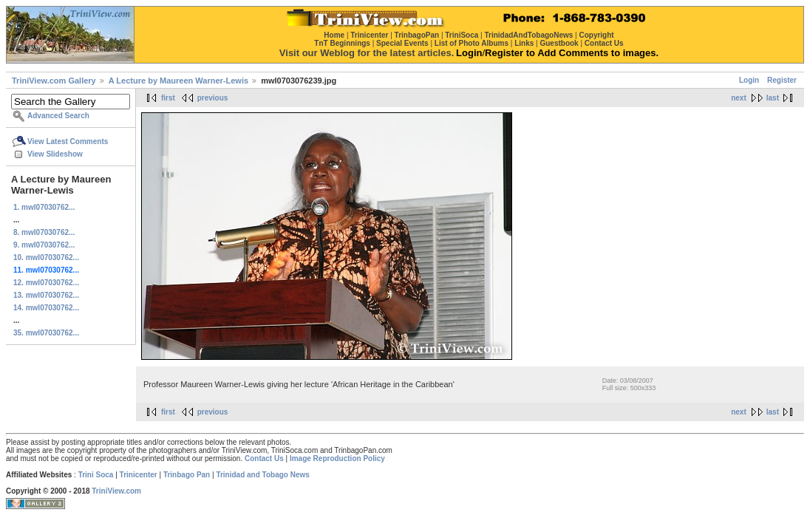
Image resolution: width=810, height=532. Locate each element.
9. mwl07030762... (44, 245)
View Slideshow (55, 154)
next (739, 98)
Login (749, 80)
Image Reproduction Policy (337, 458)
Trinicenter (139, 475)
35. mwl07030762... (46, 333)
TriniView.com (116, 491)
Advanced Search (58, 116)
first (168, 98)
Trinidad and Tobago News (263, 475)
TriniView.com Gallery (54, 81)
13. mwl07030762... (46, 295)
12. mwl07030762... (46, 283)
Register (782, 80)
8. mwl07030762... (44, 232)
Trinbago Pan (187, 475)
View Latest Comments (68, 141)
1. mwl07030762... (44, 207)
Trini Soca (96, 475)
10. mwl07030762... (46, 258)
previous (213, 98)
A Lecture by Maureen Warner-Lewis (178, 81)
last (773, 98)
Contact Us (264, 458)
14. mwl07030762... (46, 308)
